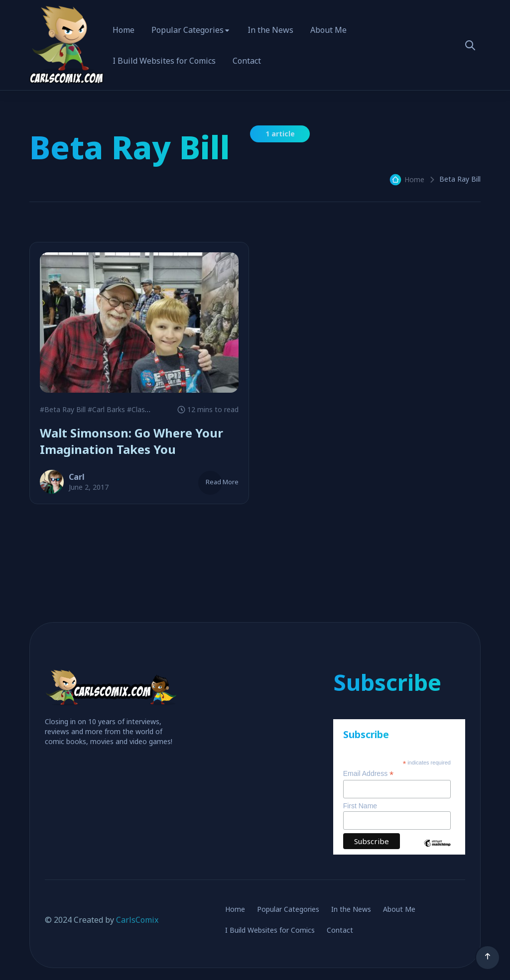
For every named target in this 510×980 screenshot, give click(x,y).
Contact (247, 61)
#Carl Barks (106, 409)
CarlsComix (137, 920)
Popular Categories (188, 30)
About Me (328, 30)
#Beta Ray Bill (63, 409)
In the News (270, 30)
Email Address (369, 774)
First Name (360, 806)
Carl (77, 477)
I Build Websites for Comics (164, 61)
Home (124, 30)
